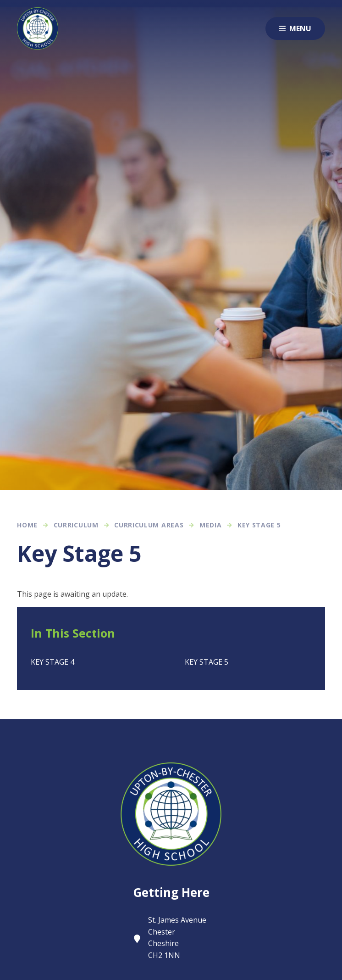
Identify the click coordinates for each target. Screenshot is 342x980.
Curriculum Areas (149, 525)
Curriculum (76, 525)
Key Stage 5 (259, 525)
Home (27, 525)
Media (211, 525)
